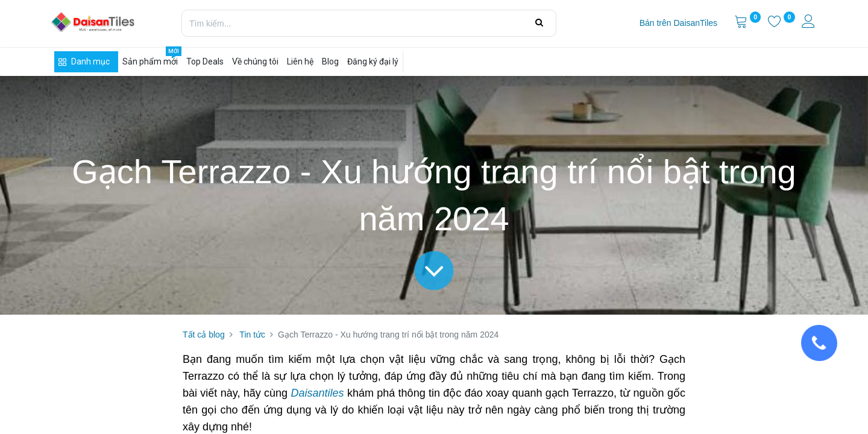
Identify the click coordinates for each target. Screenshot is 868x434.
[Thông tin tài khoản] (810, 23)
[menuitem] (678, 24)
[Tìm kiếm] (539, 23)
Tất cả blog (204, 335)
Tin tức (252, 335)
